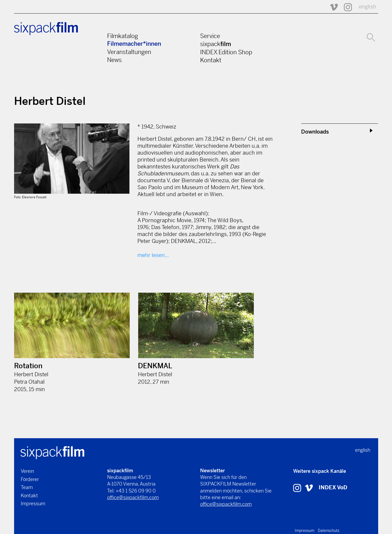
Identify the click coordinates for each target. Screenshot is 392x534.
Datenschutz (329, 531)
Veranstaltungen (129, 52)
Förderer (30, 479)
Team (27, 487)
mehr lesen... (153, 255)
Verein (27, 471)
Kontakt (211, 60)
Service (210, 36)
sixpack (216, 44)
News (114, 60)
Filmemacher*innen (134, 44)
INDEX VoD (333, 488)
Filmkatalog (123, 36)
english (368, 7)
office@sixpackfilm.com (133, 497)
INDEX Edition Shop (226, 52)
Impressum (33, 504)
